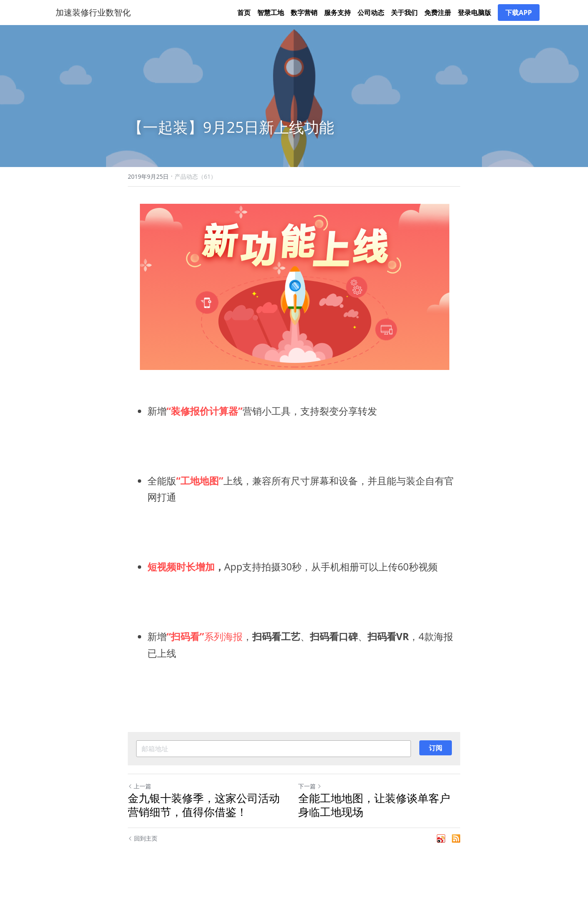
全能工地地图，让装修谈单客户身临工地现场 (374, 813)
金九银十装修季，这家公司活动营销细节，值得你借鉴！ (204, 813)
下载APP (518, 17)
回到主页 (143, 847)
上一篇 (139, 794)
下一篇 (310, 794)
